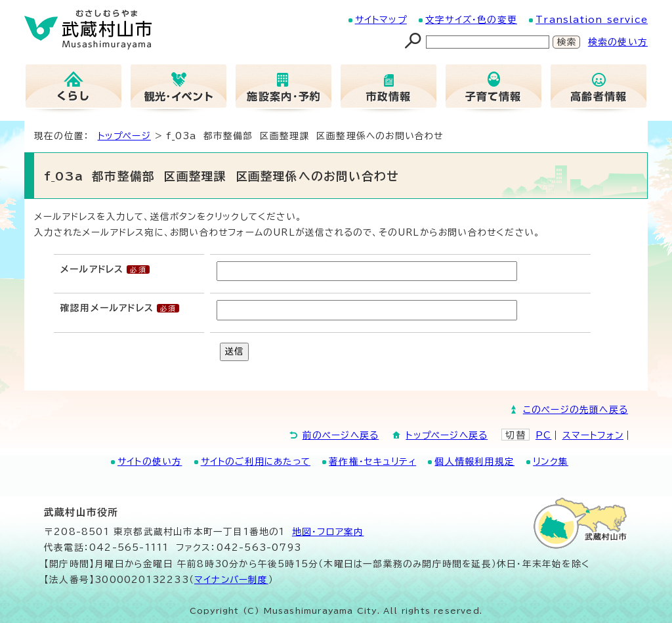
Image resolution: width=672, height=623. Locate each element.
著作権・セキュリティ (372, 462)
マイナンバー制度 (231, 580)
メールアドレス (92, 269)
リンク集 (551, 462)
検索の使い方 (618, 42)
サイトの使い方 (150, 462)
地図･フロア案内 (328, 532)
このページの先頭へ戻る (576, 410)
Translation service (592, 20)
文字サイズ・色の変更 (471, 20)
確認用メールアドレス (107, 308)
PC (543, 435)
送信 (234, 351)
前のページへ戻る (341, 435)
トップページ (124, 136)
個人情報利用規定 (474, 462)
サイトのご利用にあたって (256, 462)
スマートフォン (593, 435)
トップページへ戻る (447, 435)
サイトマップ (381, 20)
